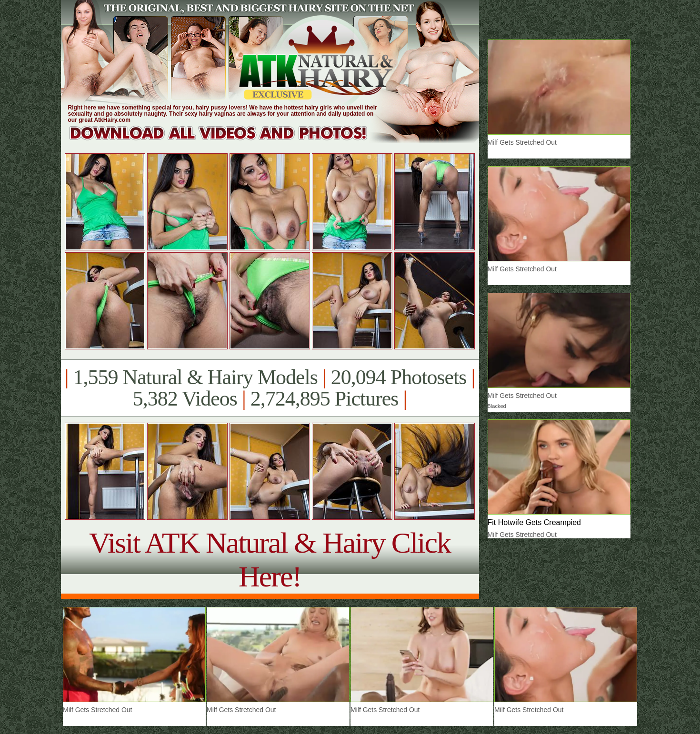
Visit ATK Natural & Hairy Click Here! (270, 560)
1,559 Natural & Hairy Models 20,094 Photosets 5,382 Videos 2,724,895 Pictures (270, 388)
